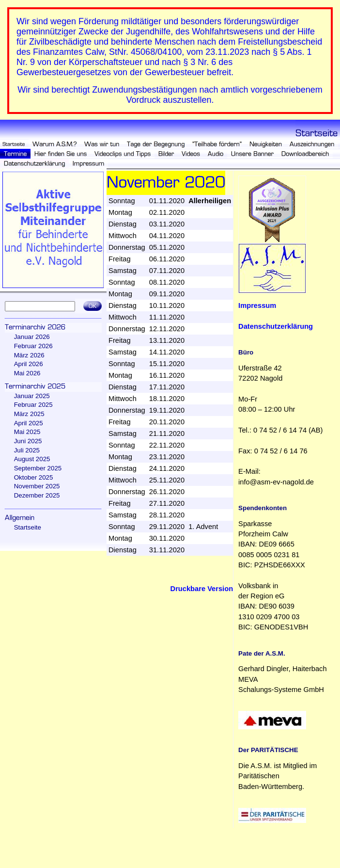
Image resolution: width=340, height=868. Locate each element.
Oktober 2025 (34, 477)
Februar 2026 (33, 346)
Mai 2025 (27, 432)
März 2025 (29, 414)
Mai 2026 (27, 373)
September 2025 (38, 468)
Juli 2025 (27, 450)
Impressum (257, 305)
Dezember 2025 (37, 495)
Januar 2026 (32, 337)
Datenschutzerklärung (276, 326)
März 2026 (29, 355)
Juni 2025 (28, 441)
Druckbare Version (202, 589)
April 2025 (29, 423)
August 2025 (32, 459)
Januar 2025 (32, 396)
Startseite (28, 527)
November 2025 (37, 486)
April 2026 (29, 364)
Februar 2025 (33, 405)
